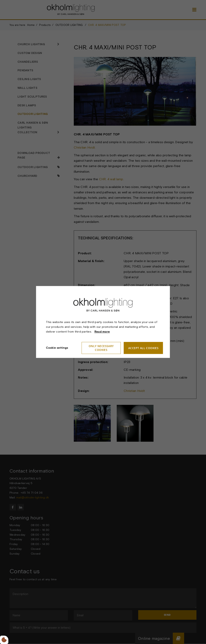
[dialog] (103, 322)
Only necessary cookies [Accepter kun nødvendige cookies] (101, 348)
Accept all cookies (143, 348)
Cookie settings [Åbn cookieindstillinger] (57, 348)
